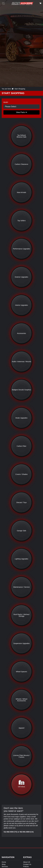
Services (5, 867)
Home (4, 862)
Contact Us (27, 864)
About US (27, 862)
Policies (26, 867)
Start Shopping (20, 89)
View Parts (21, 112)
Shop (4, 864)
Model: (6, 102)
